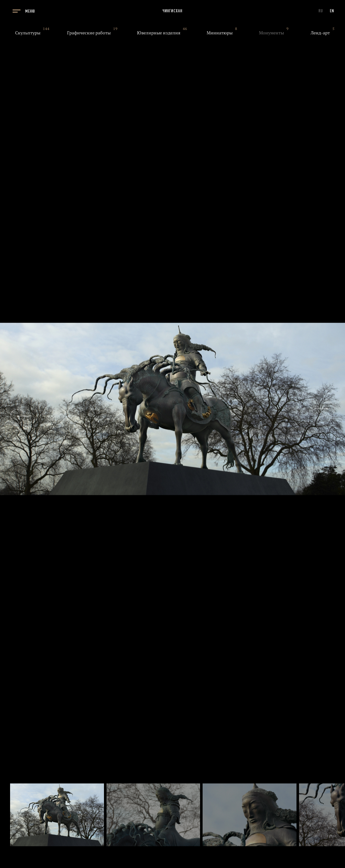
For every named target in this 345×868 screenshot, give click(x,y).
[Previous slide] (17, 416)
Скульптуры (28, 33)
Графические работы (89, 33)
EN (332, 11)
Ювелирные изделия (159, 33)
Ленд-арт (320, 33)
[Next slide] (328, 409)
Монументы (271, 33)
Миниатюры (220, 33)
